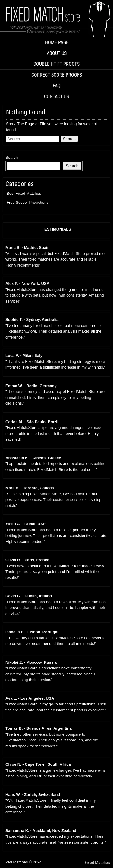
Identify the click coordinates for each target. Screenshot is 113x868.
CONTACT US (56, 96)
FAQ (57, 86)
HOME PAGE (57, 42)
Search (12, 157)
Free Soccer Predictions (28, 202)
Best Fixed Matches (24, 193)
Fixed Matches (97, 863)
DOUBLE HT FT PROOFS (56, 64)
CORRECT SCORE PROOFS (57, 75)
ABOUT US (57, 53)
